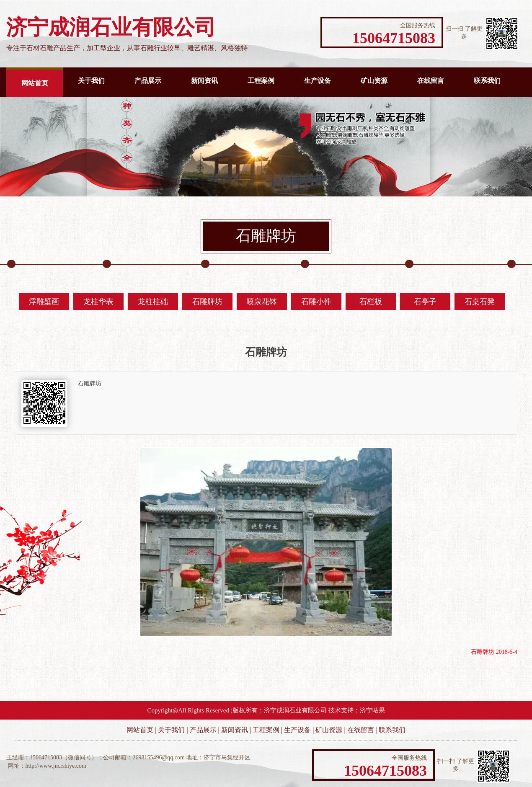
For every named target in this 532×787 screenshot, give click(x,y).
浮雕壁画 (44, 302)
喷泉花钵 (262, 302)
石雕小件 (316, 302)
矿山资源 (374, 81)
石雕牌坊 (207, 302)
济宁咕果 (372, 710)
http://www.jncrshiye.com (56, 766)
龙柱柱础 (153, 302)
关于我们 (91, 81)
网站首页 (35, 83)
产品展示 (148, 81)
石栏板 (371, 302)
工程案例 (261, 81)
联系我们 (487, 81)
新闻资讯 (204, 81)
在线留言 (431, 81)
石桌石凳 (480, 302)
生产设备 (318, 81)
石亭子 (425, 302)
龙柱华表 (98, 302)
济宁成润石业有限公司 (295, 710)
